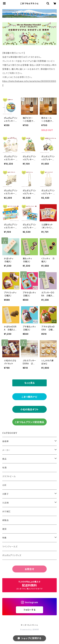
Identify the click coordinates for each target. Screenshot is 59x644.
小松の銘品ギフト (29, 409)
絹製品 (5, 520)
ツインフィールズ (10, 546)
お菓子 (5, 494)
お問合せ (29, 569)
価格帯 (5, 441)
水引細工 (7, 511)
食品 (4, 459)
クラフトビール (9, 476)
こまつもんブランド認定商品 (29, 422)
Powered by (29, 630)
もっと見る (29, 383)
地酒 (4, 468)
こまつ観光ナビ (29, 397)
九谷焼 (5, 503)
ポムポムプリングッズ (12, 555)
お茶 (4, 485)
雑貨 (4, 529)
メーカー (6, 450)
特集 (4, 538)
